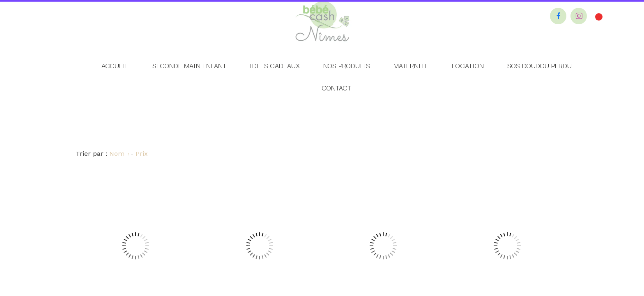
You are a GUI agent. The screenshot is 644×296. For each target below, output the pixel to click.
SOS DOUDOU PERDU (539, 65)
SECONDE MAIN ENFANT (189, 65)
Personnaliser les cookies (381, 154)
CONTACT (337, 88)
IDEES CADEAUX (275, 65)
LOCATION (468, 65)
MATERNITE (411, 65)
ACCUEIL (115, 65)
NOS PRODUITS (347, 65)
